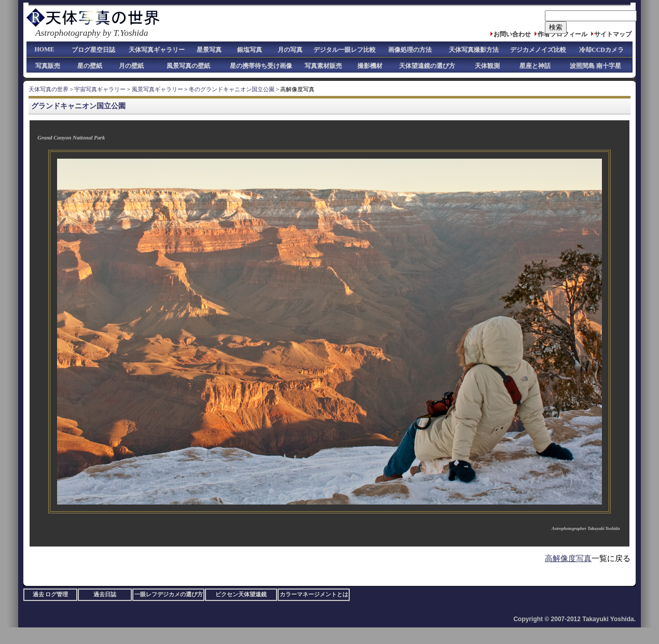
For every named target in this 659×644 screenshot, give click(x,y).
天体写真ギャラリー (157, 50)
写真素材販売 (323, 66)
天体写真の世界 (49, 89)
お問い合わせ (512, 34)
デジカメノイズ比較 (538, 50)
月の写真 (290, 50)
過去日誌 (105, 594)
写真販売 (48, 66)
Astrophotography (68, 33)
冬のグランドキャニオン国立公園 (232, 89)
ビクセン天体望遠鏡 (241, 594)
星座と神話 (535, 66)
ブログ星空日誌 (93, 50)
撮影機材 (370, 66)
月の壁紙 (131, 66)
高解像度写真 (568, 558)
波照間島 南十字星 (595, 66)
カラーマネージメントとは (314, 594)
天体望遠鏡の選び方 (427, 66)
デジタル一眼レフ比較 (345, 50)
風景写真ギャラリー (157, 89)
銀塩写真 (250, 50)
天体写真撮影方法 (474, 50)
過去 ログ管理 (51, 594)
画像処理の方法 (410, 50)
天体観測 (487, 66)
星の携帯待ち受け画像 (261, 66)
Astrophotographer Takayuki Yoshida (586, 528)
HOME (45, 49)
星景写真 (209, 50)
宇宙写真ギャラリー (100, 89)
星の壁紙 (90, 66)
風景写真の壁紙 (188, 66)
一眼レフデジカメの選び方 (169, 594)
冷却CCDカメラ (601, 50)
